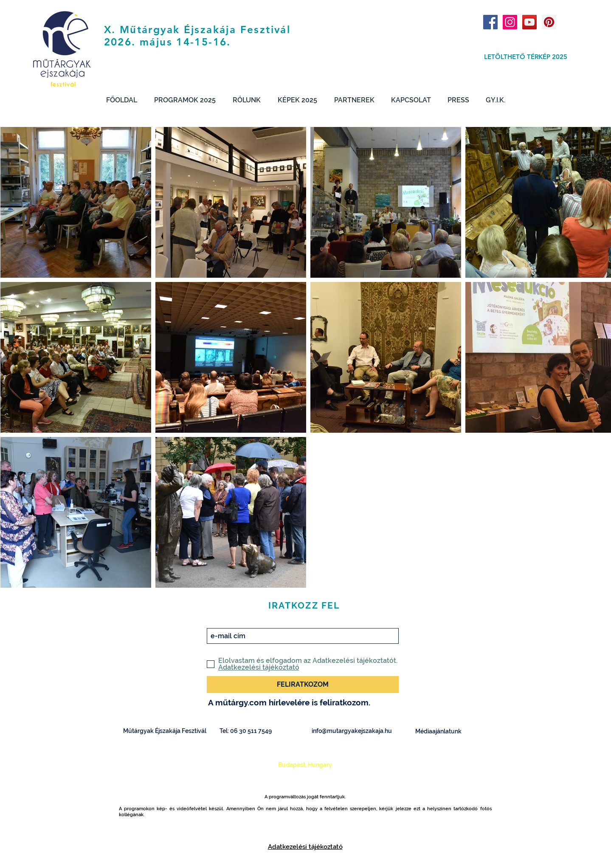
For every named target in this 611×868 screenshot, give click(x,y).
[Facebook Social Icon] (490, 22)
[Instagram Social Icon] (510, 22)
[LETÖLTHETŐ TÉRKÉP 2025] (526, 56)
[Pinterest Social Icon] (549, 22)
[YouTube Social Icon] (529, 22)
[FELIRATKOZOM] (303, 685)
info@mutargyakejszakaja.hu (352, 731)
